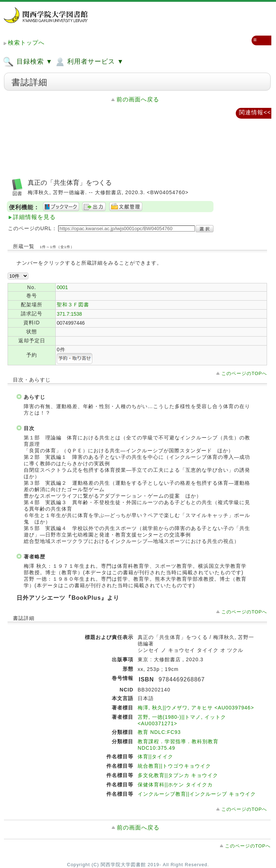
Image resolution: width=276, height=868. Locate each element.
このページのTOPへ (244, 373)
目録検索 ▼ (28, 62)
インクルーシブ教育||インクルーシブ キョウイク (197, 794)
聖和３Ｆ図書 (73, 305)
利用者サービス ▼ (89, 62)
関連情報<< (255, 112)
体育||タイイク (155, 757)
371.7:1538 (69, 314)
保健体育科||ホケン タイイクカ (175, 785)
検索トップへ (26, 43)
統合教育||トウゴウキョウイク (174, 766)
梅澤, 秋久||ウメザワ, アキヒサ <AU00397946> (196, 708)
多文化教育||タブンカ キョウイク (178, 775)
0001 (62, 287)
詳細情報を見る (34, 217)
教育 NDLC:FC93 (159, 732)
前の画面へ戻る (138, 99)
